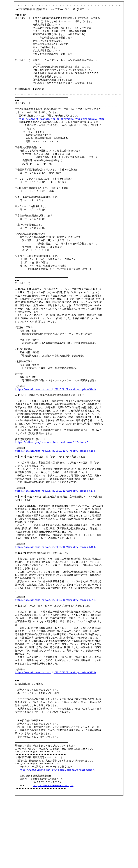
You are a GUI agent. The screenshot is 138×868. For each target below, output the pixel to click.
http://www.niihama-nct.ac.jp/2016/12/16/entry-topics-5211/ (56, 652)
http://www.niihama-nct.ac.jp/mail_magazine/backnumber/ (58, 837)
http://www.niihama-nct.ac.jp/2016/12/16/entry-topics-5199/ (56, 595)
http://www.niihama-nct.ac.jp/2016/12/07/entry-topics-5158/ (56, 490)
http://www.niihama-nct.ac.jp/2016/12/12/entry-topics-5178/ (56, 534)
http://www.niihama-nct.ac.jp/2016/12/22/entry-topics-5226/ (56, 730)
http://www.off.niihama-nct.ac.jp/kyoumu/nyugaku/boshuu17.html (61, 129)
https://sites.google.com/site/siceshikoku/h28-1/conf (52, 480)
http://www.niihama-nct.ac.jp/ (53, 854)
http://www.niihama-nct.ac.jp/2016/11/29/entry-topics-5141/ (56, 423)
